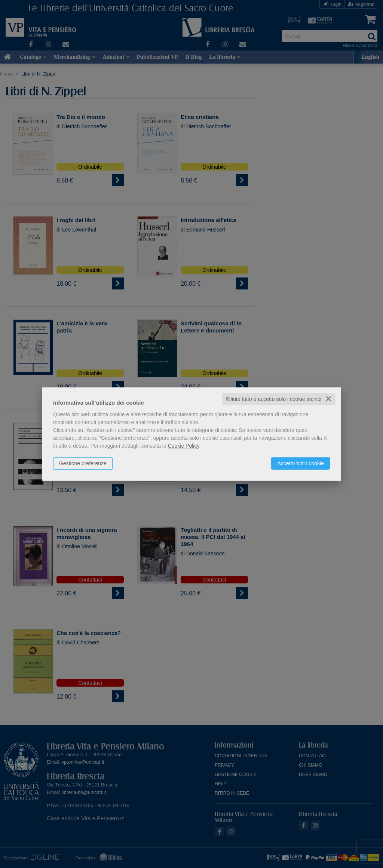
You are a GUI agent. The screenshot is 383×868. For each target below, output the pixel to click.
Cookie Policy (184, 446)
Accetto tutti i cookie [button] (301, 463)
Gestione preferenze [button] (83, 463)
